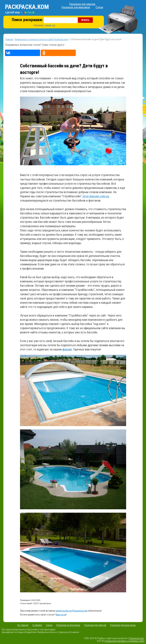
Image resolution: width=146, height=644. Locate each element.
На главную (23, 625)
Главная (9, 39)
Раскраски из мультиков (68, 625)
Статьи (99, 7)
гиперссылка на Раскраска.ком (71, 611)
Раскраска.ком (27, 7)
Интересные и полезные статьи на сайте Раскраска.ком (41, 39)
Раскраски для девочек (82, 4)
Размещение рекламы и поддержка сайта (124, 641)
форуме (67, 349)
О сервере (37, 625)
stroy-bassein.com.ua (96, 196)
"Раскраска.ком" (136, 638)
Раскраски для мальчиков (76, 7)
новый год (50, 25)
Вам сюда (61, 615)
